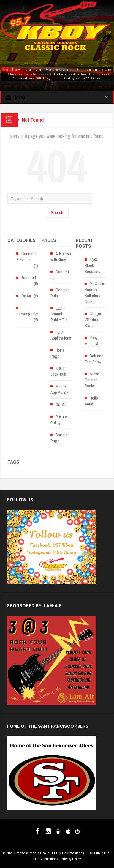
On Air (26, 296)
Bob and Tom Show (94, 359)
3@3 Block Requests (92, 266)
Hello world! (91, 401)
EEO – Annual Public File (59, 314)
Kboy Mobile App (94, 341)
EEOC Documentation (68, 853)
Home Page (58, 353)
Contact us (60, 275)
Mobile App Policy (59, 389)
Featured (29, 278)
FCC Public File (98, 853)
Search (57, 212)
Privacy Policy (59, 420)
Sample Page (59, 438)
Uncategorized (29, 314)
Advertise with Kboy (61, 257)
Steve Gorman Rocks (92, 380)
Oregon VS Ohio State (93, 320)
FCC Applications (61, 335)
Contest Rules (60, 293)
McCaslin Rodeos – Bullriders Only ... (95, 293)
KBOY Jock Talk (58, 371)
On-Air (61, 405)
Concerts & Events (26, 257)
